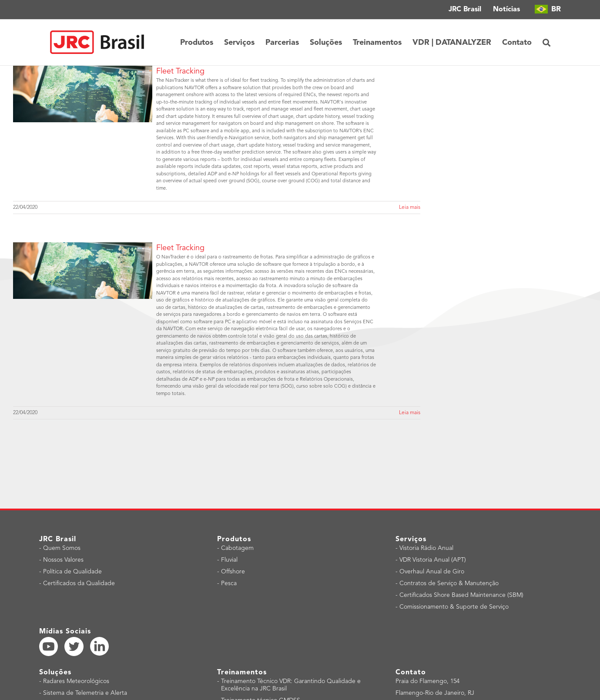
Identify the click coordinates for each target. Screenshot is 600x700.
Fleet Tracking (180, 71)
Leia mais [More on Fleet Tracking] (410, 208)
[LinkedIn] (99, 646)
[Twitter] (74, 646)
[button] (546, 42)
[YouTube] (49, 646)
